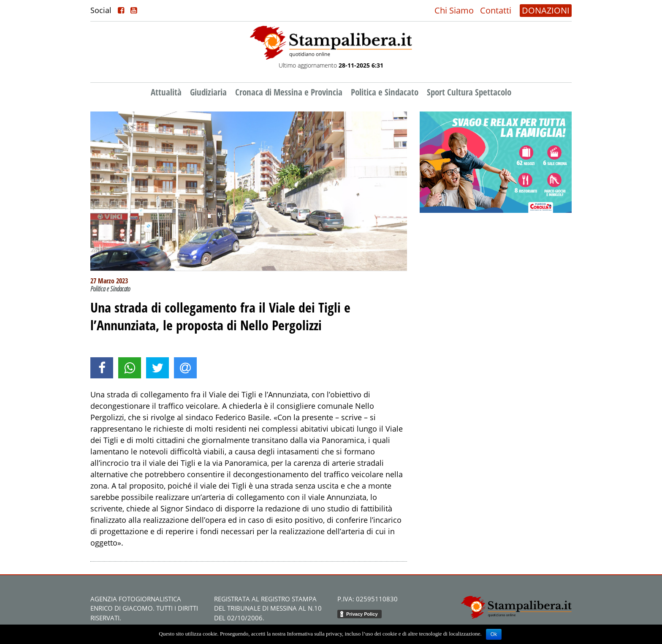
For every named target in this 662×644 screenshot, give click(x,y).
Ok (494, 634)
